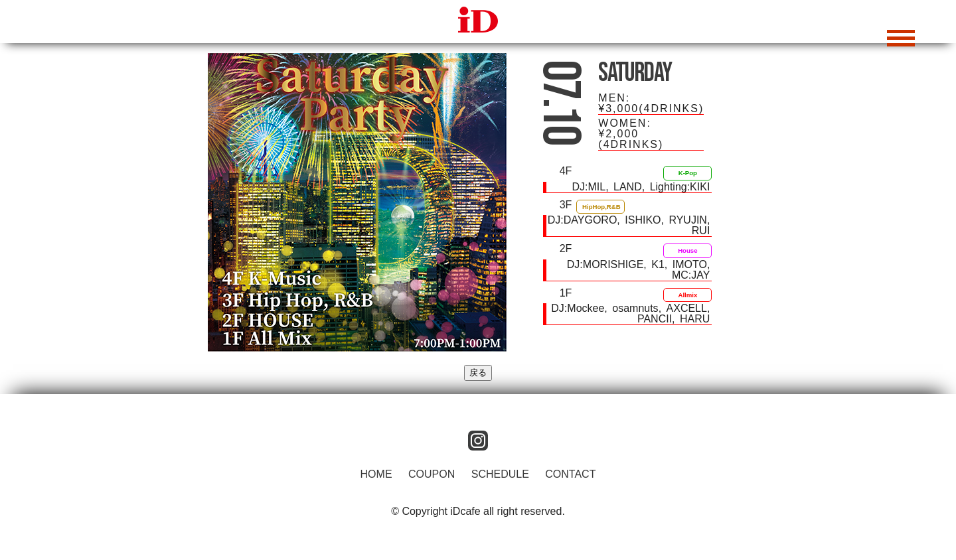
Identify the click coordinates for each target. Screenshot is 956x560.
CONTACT (570, 474)
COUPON (432, 474)
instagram (478, 441)
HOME (376, 474)
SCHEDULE (500, 474)
